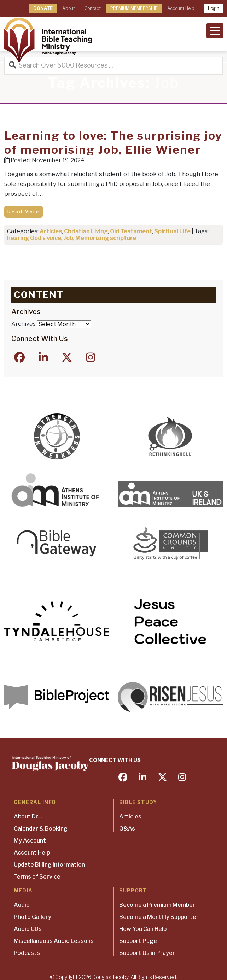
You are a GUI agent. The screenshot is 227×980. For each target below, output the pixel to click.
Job (68, 238)
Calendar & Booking (41, 829)
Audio (22, 905)
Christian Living (86, 231)
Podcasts (27, 953)
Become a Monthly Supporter (159, 917)
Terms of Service (37, 877)
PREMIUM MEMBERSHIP (134, 8)
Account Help (181, 8)
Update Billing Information (49, 865)
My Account (30, 841)
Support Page (138, 941)
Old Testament (131, 231)
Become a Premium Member (157, 905)
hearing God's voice (34, 238)
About (69, 8)
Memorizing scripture (106, 238)
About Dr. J (28, 817)
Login (214, 8)
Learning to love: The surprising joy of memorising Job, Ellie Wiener (113, 143)
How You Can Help (143, 929)
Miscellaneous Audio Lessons (54, 941)
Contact (93, 8)
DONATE (43, 8)
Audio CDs (28, 929)
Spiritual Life (172, 231)
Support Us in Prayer (147, 953)
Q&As (127, 829)
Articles (51, 231)
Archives (24, 324)
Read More (24, 212)
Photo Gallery (33, 917)
